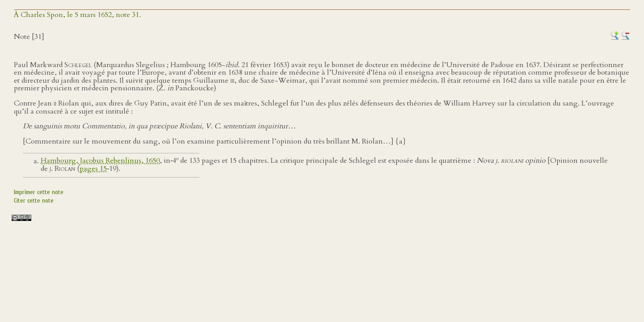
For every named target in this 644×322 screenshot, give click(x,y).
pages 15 (93, 169)
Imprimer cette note (39, 192)
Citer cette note (34, 201)
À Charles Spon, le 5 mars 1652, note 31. (77, 15)
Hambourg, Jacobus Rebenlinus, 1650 (100, 161)
